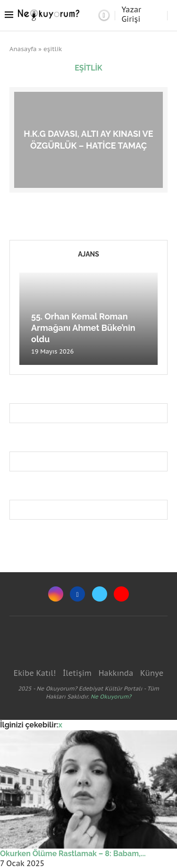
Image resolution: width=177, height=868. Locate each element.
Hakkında (116, 673)
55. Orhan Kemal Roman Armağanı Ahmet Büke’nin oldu (83, 328)
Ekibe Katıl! (35, 673)
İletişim (77, 673)
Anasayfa (23, 49)
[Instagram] (56, 594)
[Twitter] (100, 594)
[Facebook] (77, 594)
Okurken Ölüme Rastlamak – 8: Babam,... (73, 854)
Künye (152, 673)
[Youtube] (121, 594)
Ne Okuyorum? (111, 696)
